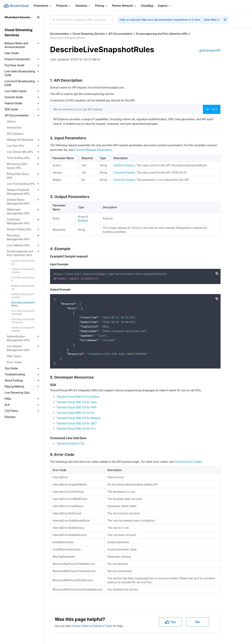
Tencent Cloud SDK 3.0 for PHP (76, 407)
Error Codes (14, 362)
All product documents (19, 17)
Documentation (60, 34)
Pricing (101, 6)
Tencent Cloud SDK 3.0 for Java (77, 402)
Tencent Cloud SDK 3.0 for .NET (77, 423)
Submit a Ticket (103, 626)
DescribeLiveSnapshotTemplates (23, 321)
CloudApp (147, 6)
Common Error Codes (188, 462)
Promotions (43, 6)
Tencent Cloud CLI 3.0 (71, 443)
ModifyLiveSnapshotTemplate (23, 329)
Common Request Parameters (93, 150)
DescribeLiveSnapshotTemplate (23, 312)
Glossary (10, 417)
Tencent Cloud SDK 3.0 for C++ (76, 429)
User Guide (12, 53)
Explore (164, 6)
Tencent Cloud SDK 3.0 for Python (78, 397)
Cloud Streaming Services (89, 34)
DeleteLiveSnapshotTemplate (23, 296)
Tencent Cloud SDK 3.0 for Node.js (78, 418)
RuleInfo (83, 221)
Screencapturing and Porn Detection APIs (162, 34)
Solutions (83, 6)
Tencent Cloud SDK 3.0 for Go (76, 413)
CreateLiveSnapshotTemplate (23, 271)
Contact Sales (81, 626)
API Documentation (120, 34)
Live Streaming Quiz (17, 393)
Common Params (124, 165)
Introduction (14, 127)
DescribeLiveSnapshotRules (23, 304)
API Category (15, 134)
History (11, 121)
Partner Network (124, 6)
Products (63, 6)
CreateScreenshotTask (23, 279)
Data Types (14, 356)
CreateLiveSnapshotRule (23, 262)
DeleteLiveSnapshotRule (23, 287)
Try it (212, 109)
